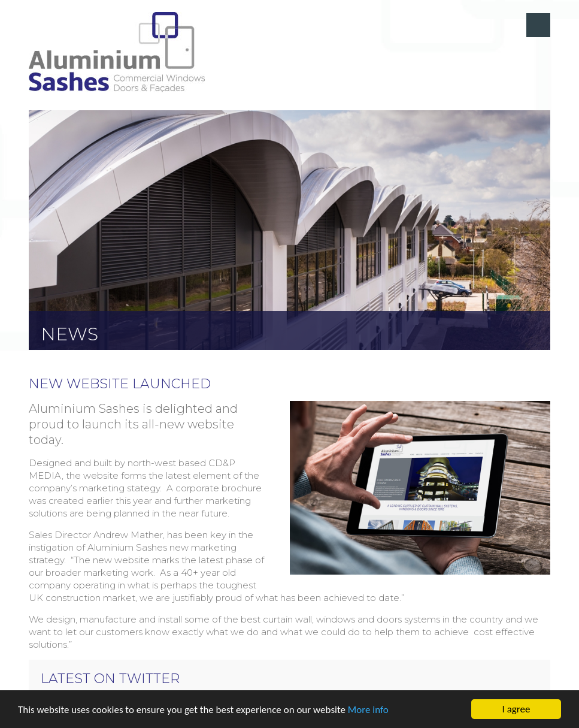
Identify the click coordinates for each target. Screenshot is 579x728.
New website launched (120, 384)
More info (368, 710)
